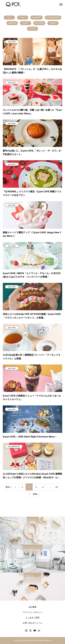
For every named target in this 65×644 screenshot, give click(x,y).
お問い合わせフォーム (32, 623)
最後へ (36, 494)
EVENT (26, 23)
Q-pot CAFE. (36, 17)
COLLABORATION (53, 17)
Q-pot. (23, 17)
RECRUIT (32, 29)
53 (57, 487)
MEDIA (53, 23)
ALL (9, 17)
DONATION (12, 23)
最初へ (9, 487)
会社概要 (32, 607)
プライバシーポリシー (32, 612)
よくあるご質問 (32, 618)
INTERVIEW (39, 23)
